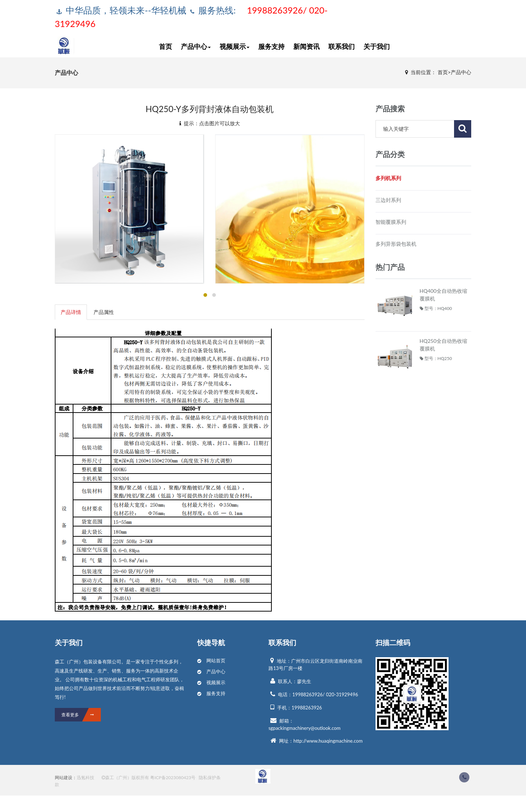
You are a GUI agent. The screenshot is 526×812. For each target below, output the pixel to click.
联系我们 (342, 45)
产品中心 (196, 45)
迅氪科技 (85, 777)
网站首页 (216, 660)
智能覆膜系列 (391, 222)
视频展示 (235, 45)
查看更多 (81, 715)
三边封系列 (388, 200)
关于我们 (377, 45)
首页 (165, 45)
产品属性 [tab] (104, 312)
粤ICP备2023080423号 (173, 777)
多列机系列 (388, 178)
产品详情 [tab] (71, 312)
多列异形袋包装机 (396, 244)
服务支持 (271, 45)
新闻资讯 (306, 45)
